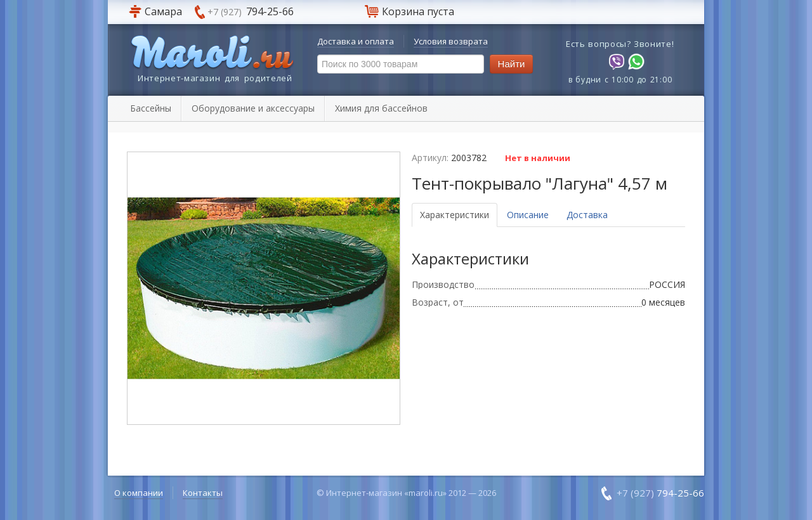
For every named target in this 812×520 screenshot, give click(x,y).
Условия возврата (451, 41)
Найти (512, 64)
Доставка (587, 215)
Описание (528, 215)
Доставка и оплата (356, 41)
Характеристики (455, 215)
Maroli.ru (212, 53)
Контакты (203, 493)
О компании (139, 493)
